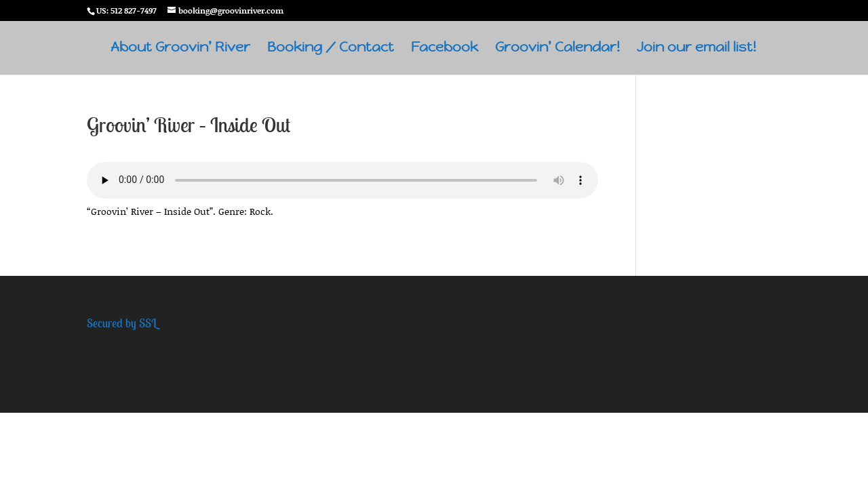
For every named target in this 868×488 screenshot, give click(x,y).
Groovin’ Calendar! (557, 49)
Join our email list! (696, 49)
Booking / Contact (331, 49)
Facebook (445, 49)
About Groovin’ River (180, 49)
